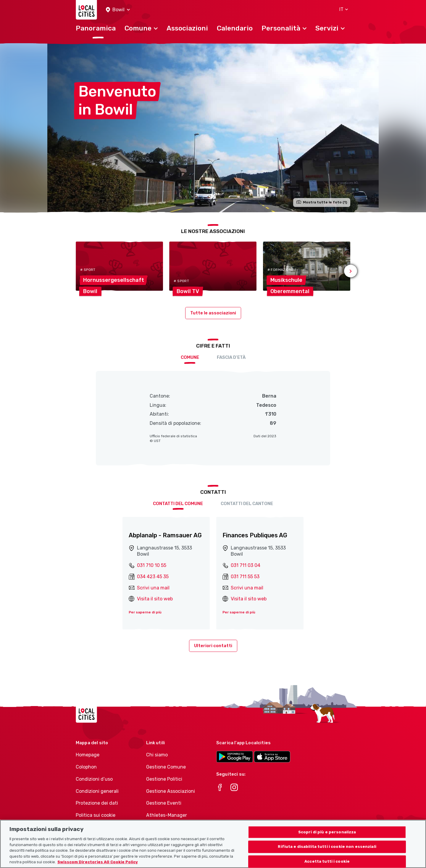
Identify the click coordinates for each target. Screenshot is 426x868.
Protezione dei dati (97, 803)
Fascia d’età (231, 357)
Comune (190, 357)
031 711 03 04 (246, 565)
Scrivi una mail (153, 588)
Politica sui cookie (96, 815)
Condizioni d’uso (94, 779)
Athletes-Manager (167, 815)
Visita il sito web (155, 599)
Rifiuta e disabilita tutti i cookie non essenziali (327, 853)
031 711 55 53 (245, 577)
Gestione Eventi (164, 803)
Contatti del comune (178, 504)
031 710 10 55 (152, 565)
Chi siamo (157, 755)
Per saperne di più (145, 612)
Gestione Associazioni (171, 791)
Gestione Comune (166, 767)
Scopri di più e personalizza (327, 838)
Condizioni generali (97, 791)
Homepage (88, 755)
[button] (118, 10)
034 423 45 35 (153, 577)
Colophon (86, 767)
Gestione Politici (164, 779)
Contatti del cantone (247, 504)
